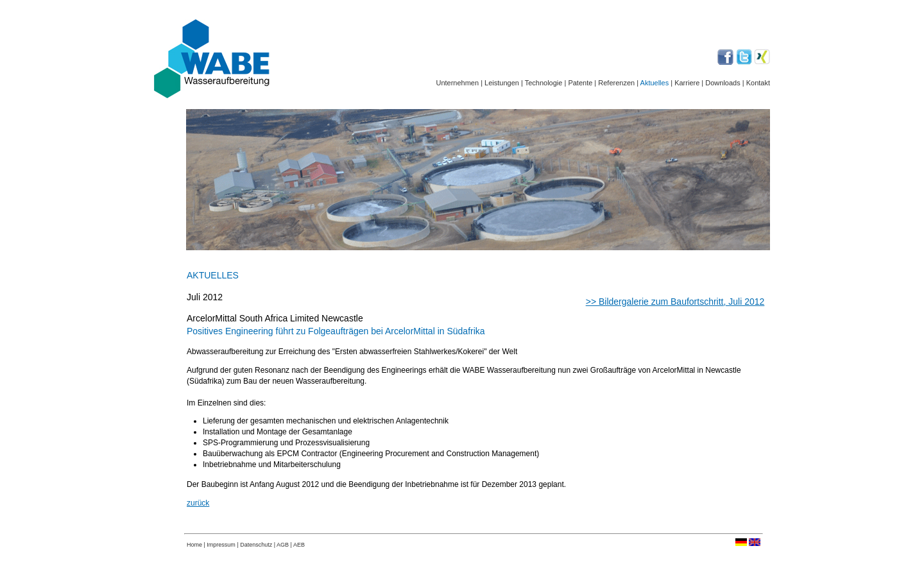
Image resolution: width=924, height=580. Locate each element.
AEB (299, 545)
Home (194, 545)
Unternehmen (457, 83)
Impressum (221, 545)
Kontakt (758, 83)
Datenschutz (257, 545)
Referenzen (616, 83)
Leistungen (502, 83)
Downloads (723, 83)
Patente (580, 83)
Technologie (544, 83)
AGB (283, 545)
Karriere (686, 83)
